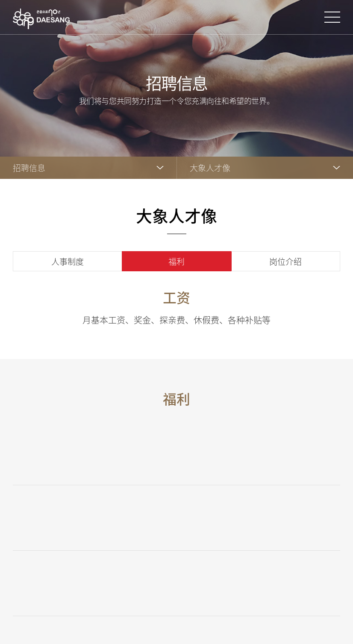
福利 (176, 261)
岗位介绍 (285, 261)
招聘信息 (29, 168)
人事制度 (68, 261)
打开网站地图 (332, 17)
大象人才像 (210, 168)
